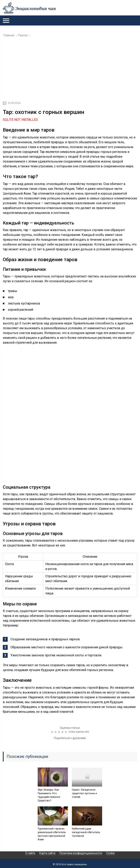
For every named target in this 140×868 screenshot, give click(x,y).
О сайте (30, 853)
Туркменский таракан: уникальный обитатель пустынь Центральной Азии (52, 834)
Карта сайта (47, 853)
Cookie (110, 853)
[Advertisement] (70, 70)
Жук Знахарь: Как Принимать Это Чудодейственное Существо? (49, 795)
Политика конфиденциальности (81, 853)
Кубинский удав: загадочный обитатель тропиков (86, 832)
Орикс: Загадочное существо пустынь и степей (84, 793)
